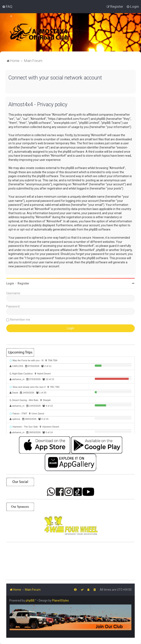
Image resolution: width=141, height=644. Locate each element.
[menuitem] (7, 6)
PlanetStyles (60, 600)
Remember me (20, 320)
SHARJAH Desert (70, 561)
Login (10, 283)
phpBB (30, 600)
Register (23, 283)
